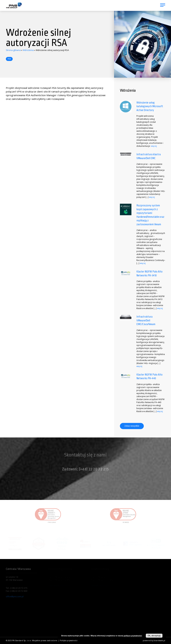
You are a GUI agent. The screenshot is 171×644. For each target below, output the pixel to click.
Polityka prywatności (69, 640)
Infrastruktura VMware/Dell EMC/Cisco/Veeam (146, 320)
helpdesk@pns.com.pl (59, 585)
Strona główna (13, 50)
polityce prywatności (133, 636)
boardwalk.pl (159, 640)
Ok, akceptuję (154, 636)
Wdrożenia (28, 50)
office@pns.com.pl (15, 596)
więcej (154, 146)
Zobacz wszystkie (132, 426)
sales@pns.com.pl (100, 585)
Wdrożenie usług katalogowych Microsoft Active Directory (150, 106)
